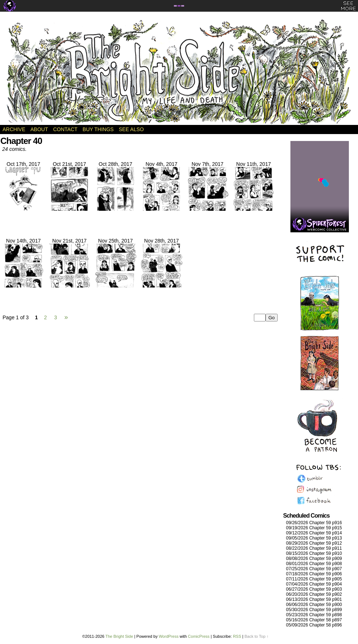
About (39, 129)
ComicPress (199, 636)
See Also (131, 129)
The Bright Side (179, 72)
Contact (65, 129)
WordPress (168, 636)
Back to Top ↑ (256, 636)
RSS (237, 636)
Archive (14, 129)
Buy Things (98, 129)
